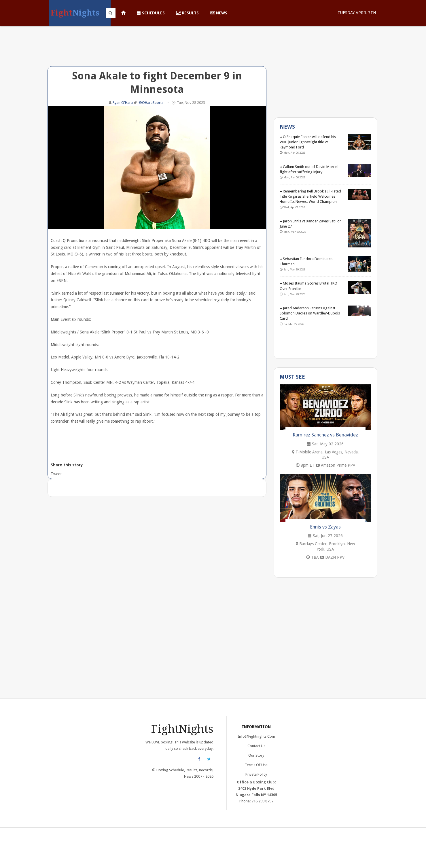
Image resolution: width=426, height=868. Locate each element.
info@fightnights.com (256, 736)
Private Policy (256, 774)
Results (188, 13)
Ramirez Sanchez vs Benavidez (325, 435)
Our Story (256, 755)
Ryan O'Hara (123, 103)
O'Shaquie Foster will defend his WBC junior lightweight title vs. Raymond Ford (308, 142)
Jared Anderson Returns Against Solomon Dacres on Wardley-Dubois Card (310, 313)
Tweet (56, 474)
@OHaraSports (151, 103)
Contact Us (256, 746)
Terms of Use (256, 765)
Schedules (151, 13)
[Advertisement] (157, 50)
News (219, 13)
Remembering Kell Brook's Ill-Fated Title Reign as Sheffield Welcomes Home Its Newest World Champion (310, 196)
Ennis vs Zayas (325, 527)
